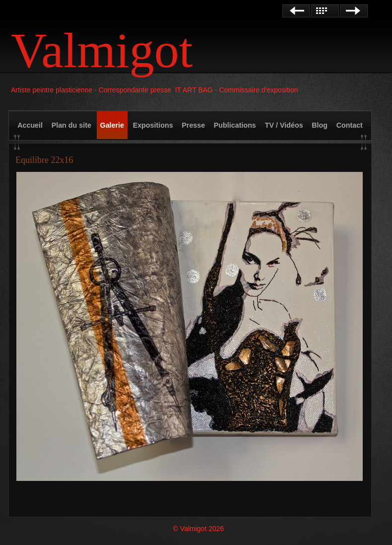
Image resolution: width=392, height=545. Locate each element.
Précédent (296, 11)
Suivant (354, 11)
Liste (325, 11)
